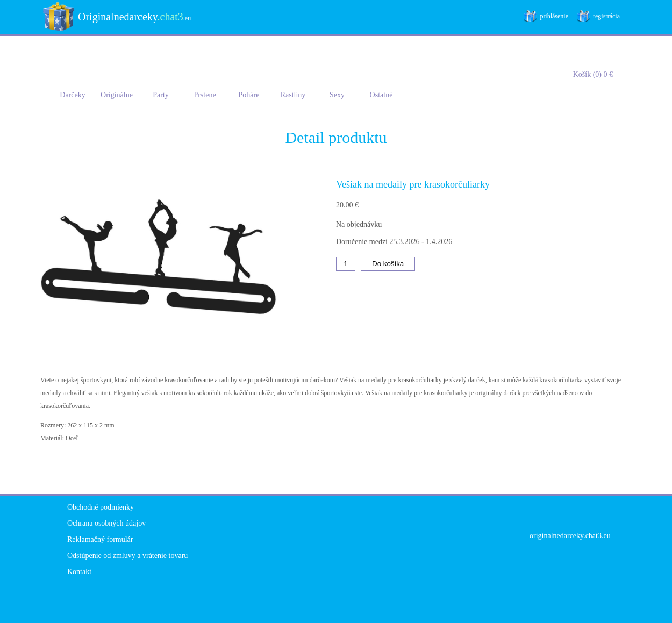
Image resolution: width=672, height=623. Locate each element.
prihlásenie (554, 16)
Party (161, 95)
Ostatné (381, 95)
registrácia (606, 16)
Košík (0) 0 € (593, 74)
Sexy (337, 95)
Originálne (117, 95)
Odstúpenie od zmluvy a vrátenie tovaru (127, 556)
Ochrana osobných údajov (106, 523)
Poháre (249, 95)
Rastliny (293, 95)
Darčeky (72, 95)
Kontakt (79, 572)
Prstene (205, 95)
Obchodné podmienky (101, 507)
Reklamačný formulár (100, 539)
